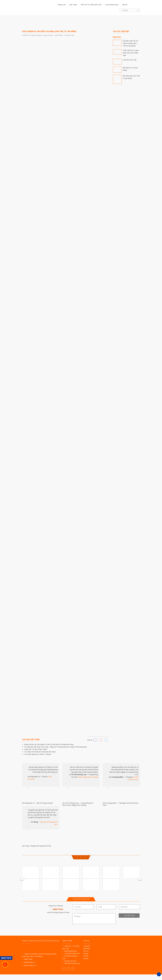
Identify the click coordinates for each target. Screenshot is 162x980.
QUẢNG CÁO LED (69, 961)
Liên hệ (125, 5)
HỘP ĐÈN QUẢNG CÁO (71, 963)
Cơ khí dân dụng (112, 5)
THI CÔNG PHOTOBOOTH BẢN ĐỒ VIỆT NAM (40, 752)
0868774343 (58, 909)
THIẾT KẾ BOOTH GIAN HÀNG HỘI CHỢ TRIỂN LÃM (131, 53)
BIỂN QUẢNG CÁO (70, 951)
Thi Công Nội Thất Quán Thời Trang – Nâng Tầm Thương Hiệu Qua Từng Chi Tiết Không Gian (55, 747)
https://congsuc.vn (29, 965)
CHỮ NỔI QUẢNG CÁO (71, 954)
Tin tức (35, 19)
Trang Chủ (26, 19)
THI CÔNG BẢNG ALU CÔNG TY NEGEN (38, 754)
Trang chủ (62, 5)
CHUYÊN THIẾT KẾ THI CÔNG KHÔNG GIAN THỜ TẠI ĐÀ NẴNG (130, 43)
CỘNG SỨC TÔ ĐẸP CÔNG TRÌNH (36, 749)
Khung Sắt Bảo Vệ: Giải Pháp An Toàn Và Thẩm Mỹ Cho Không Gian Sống (49, 744)
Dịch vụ (86, 951)
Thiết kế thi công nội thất (91, 5)
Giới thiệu (73, 5)
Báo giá (86, 954)
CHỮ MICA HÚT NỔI (130, 60)
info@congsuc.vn (29, 962)
